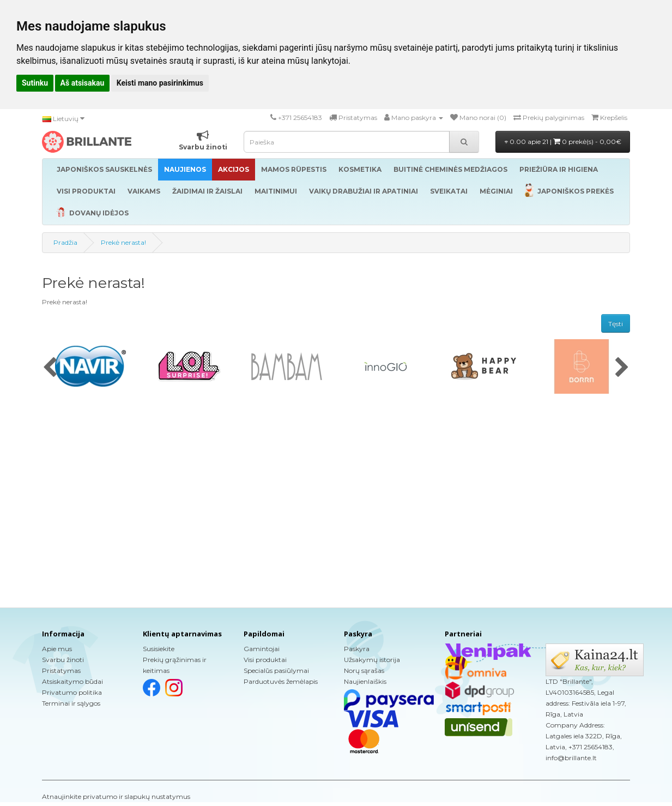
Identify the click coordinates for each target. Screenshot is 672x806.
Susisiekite (159, 649)
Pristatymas (61, 670)
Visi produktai (265, 660)
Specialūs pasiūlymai (276, 670)
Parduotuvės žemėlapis (281, 681)
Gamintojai (262, 649)
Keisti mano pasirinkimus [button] (160, 83)
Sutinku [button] (35, 83)
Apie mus (57, 649)
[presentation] (50, 368)
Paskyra (357, 649)
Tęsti (616, 324)
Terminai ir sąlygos (71, 703)
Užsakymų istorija (372, 660)
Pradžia (65, 242)
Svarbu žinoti (63, 660)
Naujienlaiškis (365, 681)
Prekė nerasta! (123, 242)
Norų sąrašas (364, 670)
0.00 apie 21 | (563, 142)
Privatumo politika (72, 692)
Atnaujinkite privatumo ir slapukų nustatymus (116, 796)
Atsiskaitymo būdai (72, 681)
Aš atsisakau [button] (83, 83)
